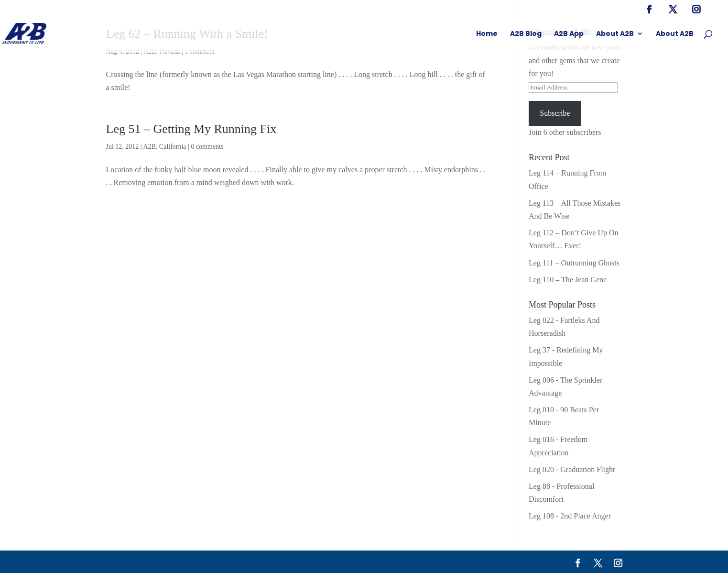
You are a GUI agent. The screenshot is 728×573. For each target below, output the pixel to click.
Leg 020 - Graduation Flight (572, 469)
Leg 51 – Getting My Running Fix (191, 129)
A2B (149, 147)
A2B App (569, 34)
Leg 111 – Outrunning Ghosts (574, 263)
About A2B (615, 34)
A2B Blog (526, 34)
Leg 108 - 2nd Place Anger (570, 516)
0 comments (207, 147)
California (173, 147)
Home (487, 34)
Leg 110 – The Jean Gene (568, 280)
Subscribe (555, 113)
